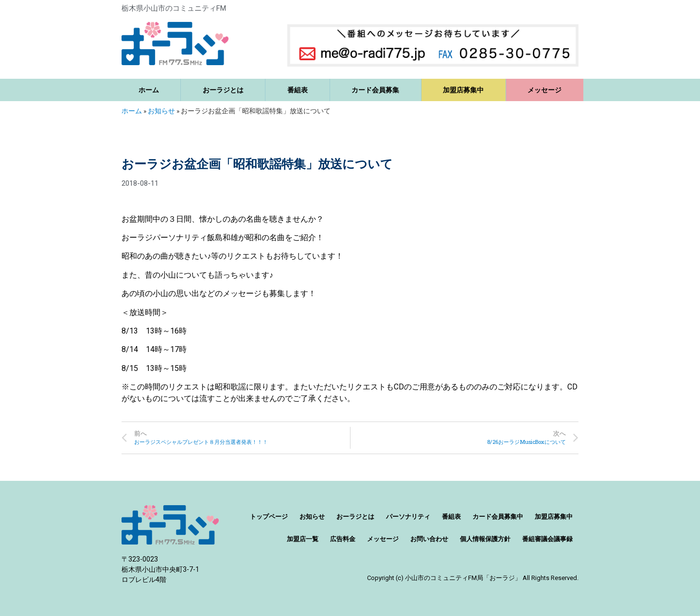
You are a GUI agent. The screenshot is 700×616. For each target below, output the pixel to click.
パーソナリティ (408, 517)
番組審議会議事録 (547, 539)
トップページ (269, 517)
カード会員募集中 (498, 517)
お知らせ (161, 111)
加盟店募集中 (463, 90)
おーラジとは (223, 90)
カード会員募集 (375, 90)
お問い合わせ (429, 539)
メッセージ (544, 90)
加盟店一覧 (303, 539)
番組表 (297, 90)
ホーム (149, 90)
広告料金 (343, 539)
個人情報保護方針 (485, 539)
